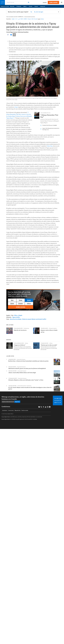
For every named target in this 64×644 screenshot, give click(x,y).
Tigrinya (42, 19)
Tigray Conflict (16, 317)
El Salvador (20, 6)
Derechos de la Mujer (16, 319)
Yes (31, 12)
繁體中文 (26, 19)
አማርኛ (16, 19)
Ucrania (31, 6)
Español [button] (45, 2)
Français (29, 19)
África (16, 315)
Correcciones (11, 410)
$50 (12, 300)
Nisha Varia (50, 146)
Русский (36, 19)
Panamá (37, 6)
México (26, 6)
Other (29, 304)
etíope (16, 107)
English (13, 19)
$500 (12, 304)
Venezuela (13, 6)
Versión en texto (25, 410)
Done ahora (53, 2)
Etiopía (20, 315)
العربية (19, 19)
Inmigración (43, 6)
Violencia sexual (26, 319)
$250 (29, 300)
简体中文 (22, 19)
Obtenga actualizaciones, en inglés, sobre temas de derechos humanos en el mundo (23, 398)
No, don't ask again (39, 12)
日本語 (32, 19)
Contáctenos (5, 410)
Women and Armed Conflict (39, 319)
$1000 (21, 304)
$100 (21, 300)
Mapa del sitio (18, 410)
